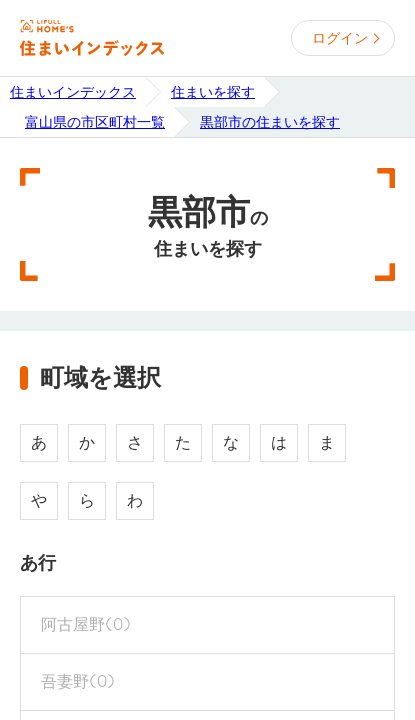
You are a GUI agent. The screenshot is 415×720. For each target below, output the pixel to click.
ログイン (340, 38)
